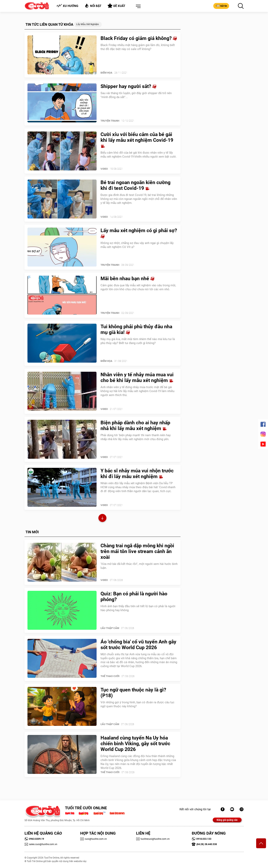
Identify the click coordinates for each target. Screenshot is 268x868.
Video (104, 169)
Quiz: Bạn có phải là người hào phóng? (134, 597)
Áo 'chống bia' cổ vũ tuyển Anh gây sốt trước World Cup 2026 (138, 645)
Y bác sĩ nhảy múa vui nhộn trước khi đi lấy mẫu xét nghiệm (137, 474)
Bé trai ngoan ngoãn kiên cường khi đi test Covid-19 (135, 185)
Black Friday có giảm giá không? (139, 38)
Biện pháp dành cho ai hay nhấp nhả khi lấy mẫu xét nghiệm (135, 425)
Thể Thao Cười (110, 676)
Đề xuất (116, 6)
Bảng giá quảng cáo (227, 820)
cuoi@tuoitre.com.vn (94, 839)
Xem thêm (102, 519)
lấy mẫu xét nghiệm (87, 24)
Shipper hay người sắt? (128, 86)
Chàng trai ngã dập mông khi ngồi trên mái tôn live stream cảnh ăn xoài (137, 551)
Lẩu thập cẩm (110, 628)
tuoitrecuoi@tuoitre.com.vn (153, 839)
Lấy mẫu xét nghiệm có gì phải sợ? (139, 233)
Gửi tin (221, 6)
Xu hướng (67, 6)
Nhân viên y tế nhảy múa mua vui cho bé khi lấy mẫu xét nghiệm (137, 377)
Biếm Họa (106, 73)
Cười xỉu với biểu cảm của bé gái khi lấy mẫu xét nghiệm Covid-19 (137, 140)
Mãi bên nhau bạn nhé (127, 278)
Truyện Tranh (110, 121)
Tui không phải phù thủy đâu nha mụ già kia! (136, 329)
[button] (137, 7)
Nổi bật (93, 6)
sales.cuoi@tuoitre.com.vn (41, 844)
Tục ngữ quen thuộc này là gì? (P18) (133, 693)
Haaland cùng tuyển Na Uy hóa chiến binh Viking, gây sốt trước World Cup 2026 (135, 744)
